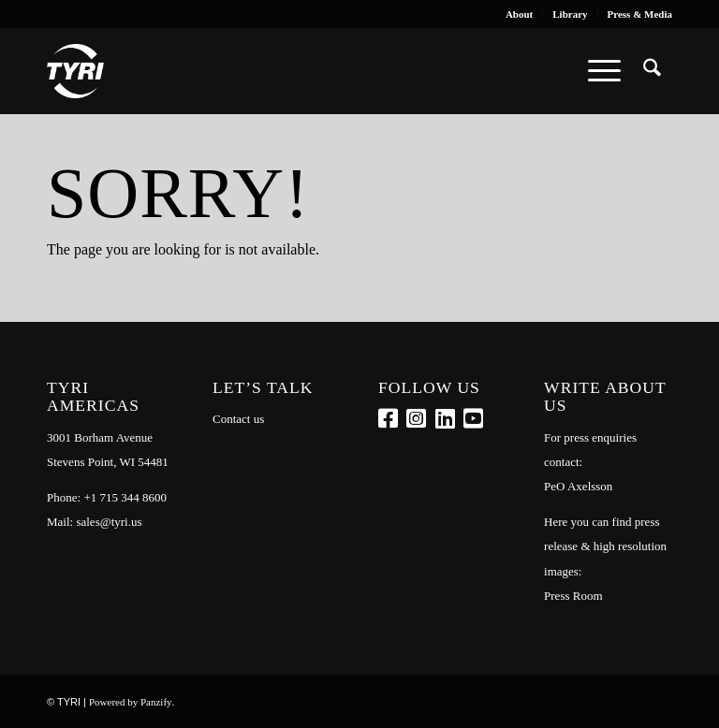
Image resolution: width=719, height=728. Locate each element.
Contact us (238, 419)
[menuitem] (520, 14)
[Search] (652, 71)
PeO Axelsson (578, 486)
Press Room (573, 596)
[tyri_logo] (75, 71)
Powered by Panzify (131, 702)
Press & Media (640, 14)
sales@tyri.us (109, 522)
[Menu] (604, 71)
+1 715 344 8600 (125, 497)
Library (570, 14)
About (519, 14)
